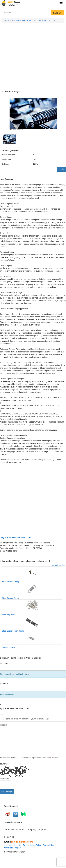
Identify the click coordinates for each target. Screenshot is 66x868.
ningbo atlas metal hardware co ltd (15, 538)
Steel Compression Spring (13, 631)
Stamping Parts (8, 647)
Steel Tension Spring (11, 598)
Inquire (61, 169)
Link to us (8, 845)
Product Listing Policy (32, 845)
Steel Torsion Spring (10, 582)
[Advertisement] (31, 57)
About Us (18, 845)
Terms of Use (48, 845)
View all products (59, 565)
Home (7, 20)
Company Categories (37, 830)
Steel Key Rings (9, 614)
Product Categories (15, 830)
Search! (58, 13)
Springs (52, 20)
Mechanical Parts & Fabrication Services (29, 20)
